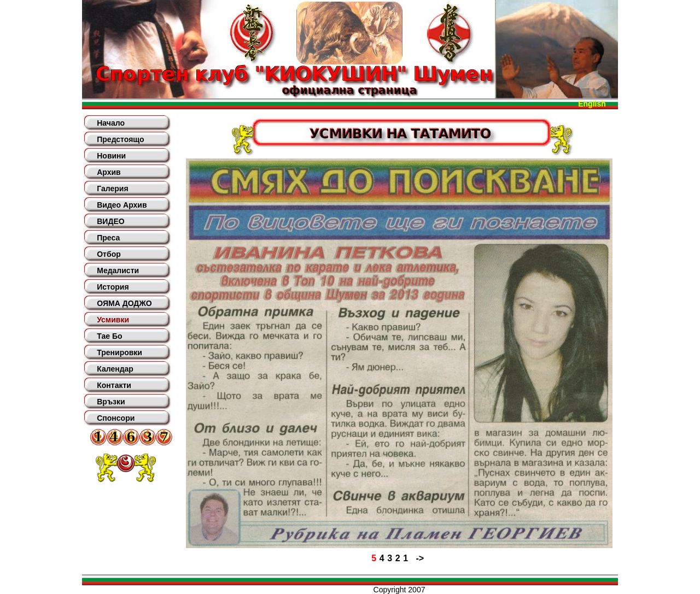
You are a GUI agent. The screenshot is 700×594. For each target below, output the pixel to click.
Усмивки (113, 320)
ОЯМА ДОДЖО (124, 303)
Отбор (109, 254)
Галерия (112, 189)
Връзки (111, 402)
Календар (115, 369)
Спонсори (116, 418)
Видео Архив (122, 205)
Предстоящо (120, 139)
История (113, 287)
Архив (109, 172)
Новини (111, 156)
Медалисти (118, 270)
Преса (108, 238)
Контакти (114, 385)
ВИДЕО (110, 221)
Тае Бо (109, 336)
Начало (111, 123)
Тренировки (119, 352)
